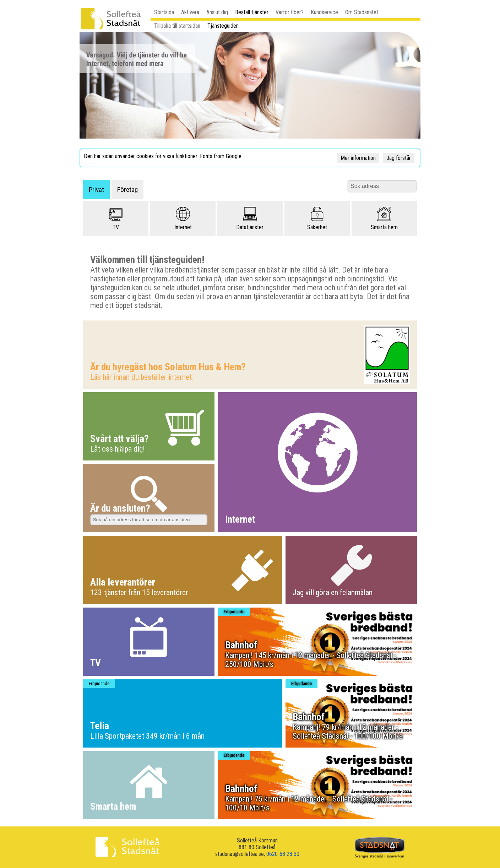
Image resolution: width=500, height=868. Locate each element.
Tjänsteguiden (223, 26)
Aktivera (190, 12)
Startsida (164, 12)
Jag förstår (399, 158)
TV (116, 219)
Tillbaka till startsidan (177, 26)
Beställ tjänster (252, 12)
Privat (96, 190)
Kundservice (324, 12)
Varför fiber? (290, 12)
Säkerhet (317, 219)
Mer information (358, 158)
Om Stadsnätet (362, 12)
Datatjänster (250, 219)
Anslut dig (217, 12)
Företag (127, 190)
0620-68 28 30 (283, 854)
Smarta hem (384, 219)
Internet (183, 219)
